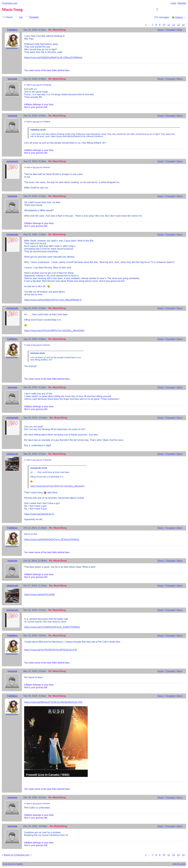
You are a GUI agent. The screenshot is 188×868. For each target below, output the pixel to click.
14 (183, 25)
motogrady (12, 161)
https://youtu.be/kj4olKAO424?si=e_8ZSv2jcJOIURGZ (52, 539)
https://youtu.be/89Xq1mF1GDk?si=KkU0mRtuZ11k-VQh (53, 702)
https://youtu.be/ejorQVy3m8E (39, 594)
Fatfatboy (12, 30)
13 (178, 25)
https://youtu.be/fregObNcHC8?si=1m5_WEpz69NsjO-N (53, 300)
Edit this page (179, 864)
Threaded (34, 17)
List (21, 17)
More (180, 30)
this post (36, 85)
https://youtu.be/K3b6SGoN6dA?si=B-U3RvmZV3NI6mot (53, 57)
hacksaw (12, 79)
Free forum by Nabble (13, 864)
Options (179, 17)
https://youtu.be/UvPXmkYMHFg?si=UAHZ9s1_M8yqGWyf (54, 330)
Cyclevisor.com (10, 3)
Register (182, 3)
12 (174, 25)
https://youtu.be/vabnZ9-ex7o (39, 514)
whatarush (12, 454)
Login (173, 3)
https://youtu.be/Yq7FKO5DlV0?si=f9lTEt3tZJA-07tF (51, 650)
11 (169, 25)
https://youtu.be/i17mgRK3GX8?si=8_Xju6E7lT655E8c (52, 627)
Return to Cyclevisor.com (17, 855)
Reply (160, 30)
